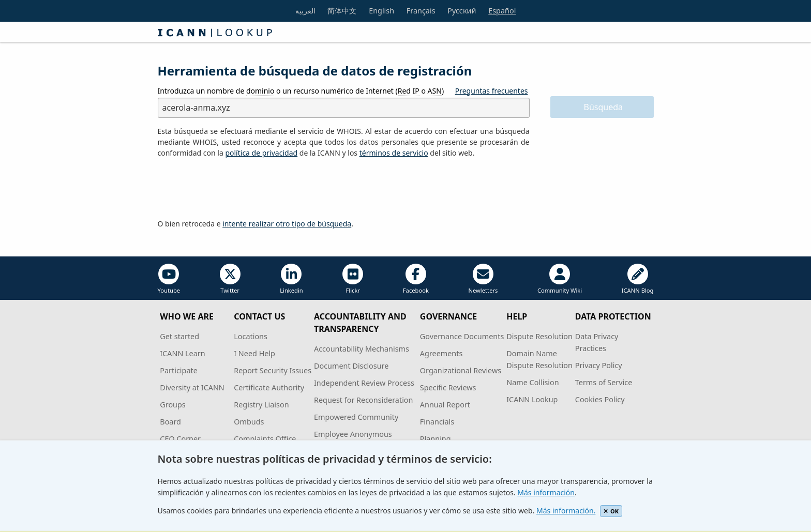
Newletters (483, 279)
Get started (179, 336)
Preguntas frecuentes (492, 91)
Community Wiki (560, 279)
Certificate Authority (269, 387)
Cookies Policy (600, 399)
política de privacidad (261, 153)
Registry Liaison (261, 405)
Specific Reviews (448, 387)
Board (170, 422)
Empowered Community (356, 417)
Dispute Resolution (539, 336)
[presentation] (236, 189)
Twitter (230, 279)
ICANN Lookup (532, 399)
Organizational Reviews (461, 370)
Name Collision (532, 382)
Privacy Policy (599, 365)
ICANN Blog (638, 279)
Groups (172, 405)
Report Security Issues (273, 370)
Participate (179, 370)
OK (611, 511)
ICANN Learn (182, 353)
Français (421, 11)
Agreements (441, 353)
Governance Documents (462, 336)
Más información (546, 492)
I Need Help (254, 353)
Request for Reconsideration (363, 400)
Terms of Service (604, 382)
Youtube (169, 279)
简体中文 (342, 11)
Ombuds (249, 422)
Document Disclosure (351, 366)
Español (502, 11)
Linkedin (291, 279)
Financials (437, 422)
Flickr (353, 279)
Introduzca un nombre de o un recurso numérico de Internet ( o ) (301, 91)
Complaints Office (265, 439)
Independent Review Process (364, 383)
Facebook (416, 279)
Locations (251, 336)
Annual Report (445, 405)
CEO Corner (180, 439)
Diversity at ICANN (192, 387)
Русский (462, 11)
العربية (305, 11)
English (381, 11)
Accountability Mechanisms (362, 349)
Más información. (566, 511)
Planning (435, 439)
